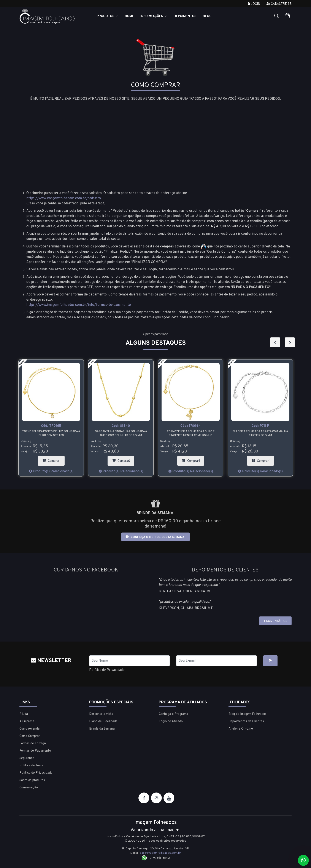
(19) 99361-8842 (156, 858)
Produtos (108, 16)
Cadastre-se (279, 4)
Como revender (30, 729)
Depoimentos (185, 16)
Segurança (27, 758)
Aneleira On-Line (241, 729)
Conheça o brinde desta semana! (155, 537)
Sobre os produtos (32, 780)
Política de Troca (31, 766)
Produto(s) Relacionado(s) (51, 472)
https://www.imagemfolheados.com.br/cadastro (64, 198)
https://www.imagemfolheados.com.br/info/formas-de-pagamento (79, 305)
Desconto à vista (101, 714)
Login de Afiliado (171, 721)
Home (129, 16)
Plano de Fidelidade (103, 721)
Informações (154, 16)
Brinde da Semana (102, 729)
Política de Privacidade (107, 670)
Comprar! (53, 460)
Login (254, 4)
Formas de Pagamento (35, 751)
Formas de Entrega (33, 744)
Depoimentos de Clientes (246, 721)
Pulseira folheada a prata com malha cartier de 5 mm (260, 433)
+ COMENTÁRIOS (275, 621)
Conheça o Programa (173, 714)
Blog (207, 16)
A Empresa (27, 721)
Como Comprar (30, 736)
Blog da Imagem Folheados (248, 714)
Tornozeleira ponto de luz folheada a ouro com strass (51, 433)
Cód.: (51, 426)
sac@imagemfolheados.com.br (160, 853)
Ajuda (24, 714)
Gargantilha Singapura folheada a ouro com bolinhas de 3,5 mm (121, 433)
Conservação (29, 788)
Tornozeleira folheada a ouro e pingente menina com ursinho (191, 433)
